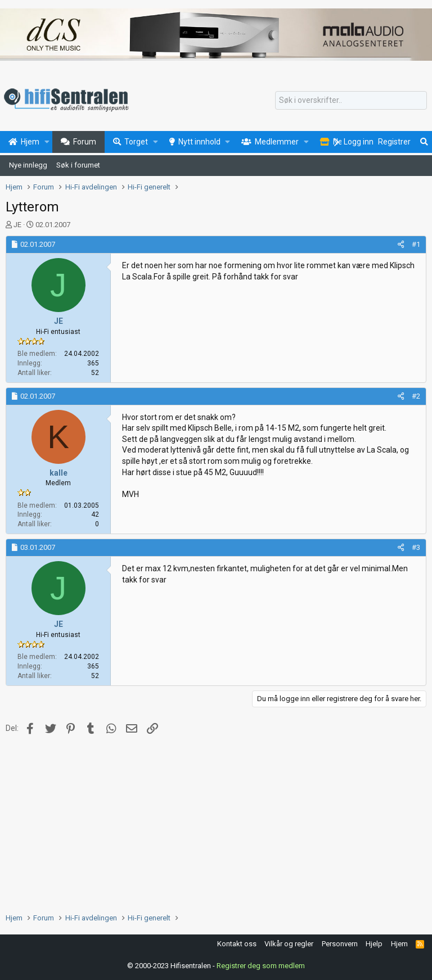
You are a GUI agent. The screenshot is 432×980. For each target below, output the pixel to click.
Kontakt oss (237, 944)
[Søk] (351, 101)
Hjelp (374, 944)
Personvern (340, 944)
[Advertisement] (216, 823)
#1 (416, 244)
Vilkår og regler (289, 944)
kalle (58, 473)
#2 (416, 396)
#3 (416, 547)
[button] (47, 142)
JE (17, 225)
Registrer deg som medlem (261, 966)
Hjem (399, 944)
